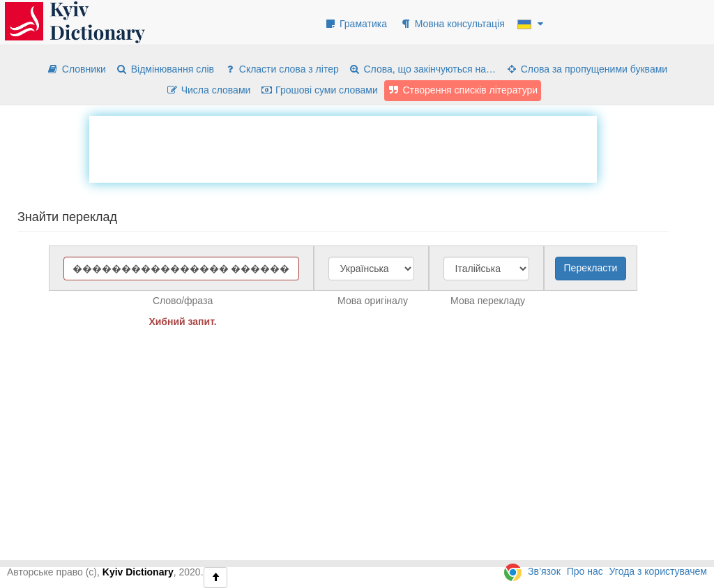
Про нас (585, 571)
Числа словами (208, 90)
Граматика (356, 24)
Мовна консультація (452, 24)
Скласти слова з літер (281, 69)
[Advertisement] (343, 147)
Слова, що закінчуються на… (422, 69)
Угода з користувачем (658, 571)
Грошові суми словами (319, 90)
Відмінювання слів (165, 69)
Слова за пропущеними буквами (586, 69)
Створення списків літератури (463, 90)
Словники (76, 69)
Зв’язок (544, 571)
